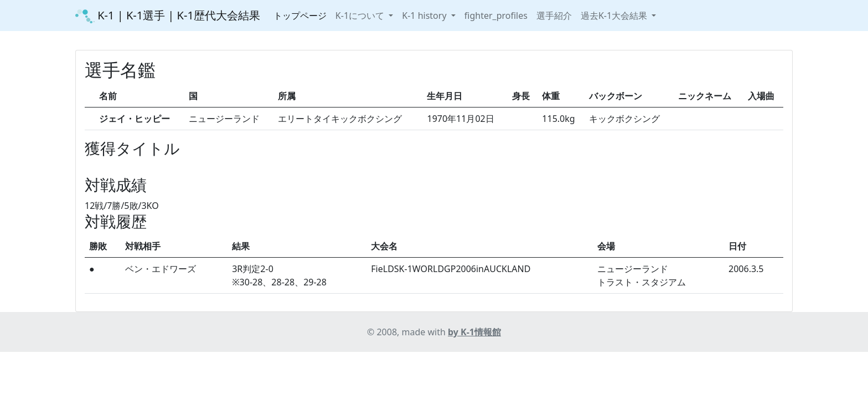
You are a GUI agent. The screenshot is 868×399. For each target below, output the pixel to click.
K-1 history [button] (425, 16)
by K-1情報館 (474, 332)
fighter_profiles (496, 16)
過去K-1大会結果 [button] (615, 16)
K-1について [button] (361, 16)
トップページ (300, 16)
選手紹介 (554, 16)
